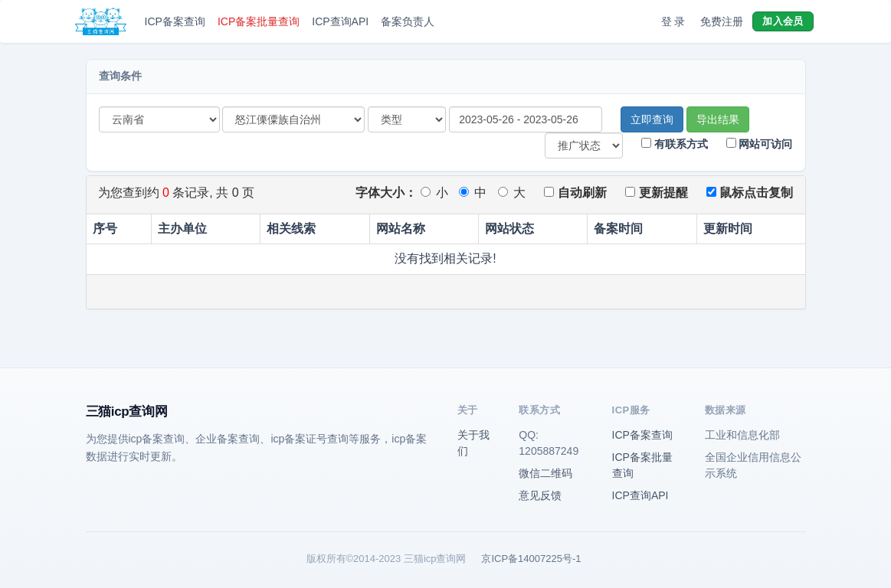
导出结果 (718, 119)
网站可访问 (760, 144)
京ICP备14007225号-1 (531, 559)
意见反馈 (540, 495)
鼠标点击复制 (750, 193)
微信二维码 (545, 473)
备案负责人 (408, 21)
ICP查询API (340, 21)
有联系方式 (675, 144)
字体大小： (386, 193)
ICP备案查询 (175, 21)
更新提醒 (656, 193)
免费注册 (722, 21)
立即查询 (652, 119)
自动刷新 (575, 193)
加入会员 (783, 21)
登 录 (673, 21)
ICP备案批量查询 (259, 21)
